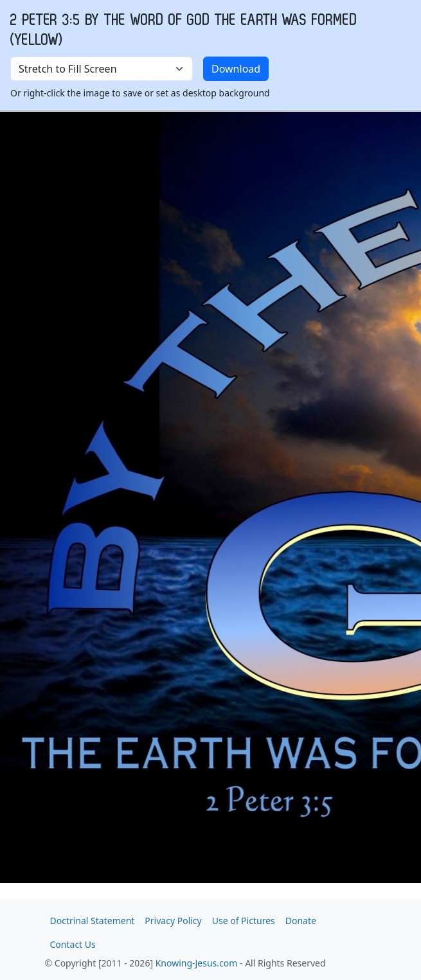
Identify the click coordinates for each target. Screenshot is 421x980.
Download (236, 69)
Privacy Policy (173, 921)
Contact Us (73, 944)
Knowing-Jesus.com (197, 963)
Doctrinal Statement (93, 921)
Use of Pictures (244, 921)
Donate (301, 921)
